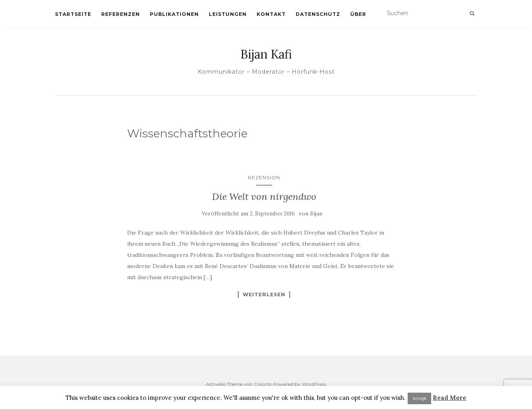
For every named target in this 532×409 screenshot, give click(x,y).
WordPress (314, 384)
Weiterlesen (264, 294)
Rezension (264, 177)
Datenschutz (318, 14)
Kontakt (271, 14)
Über (358, 14)
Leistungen (228, 14)
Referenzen (121, 14)
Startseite (73, 14)
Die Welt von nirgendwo (264, 197)
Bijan (316, 214)
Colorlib (263, 384)
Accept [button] (419, 398)
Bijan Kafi (266, 54)
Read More (450, 398)
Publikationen (174, 14)
